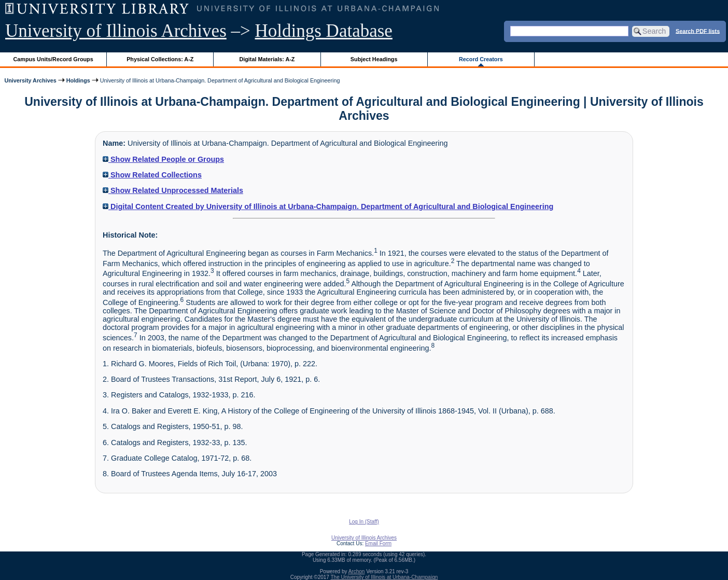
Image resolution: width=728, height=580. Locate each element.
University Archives (30, 80)
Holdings (78, 80)
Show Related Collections (152, 175)
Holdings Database (324, 31)
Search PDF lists (698, 31)
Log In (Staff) (364, 522)
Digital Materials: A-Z (267, 59)
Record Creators (481, 59)
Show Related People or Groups (163, 159)
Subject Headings (374, 59)
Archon (357, 571)
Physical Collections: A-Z (160, 59)
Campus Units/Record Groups (53, 59)
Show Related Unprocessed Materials (173, 190)
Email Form (378, 543)
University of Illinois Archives (116, 31)
